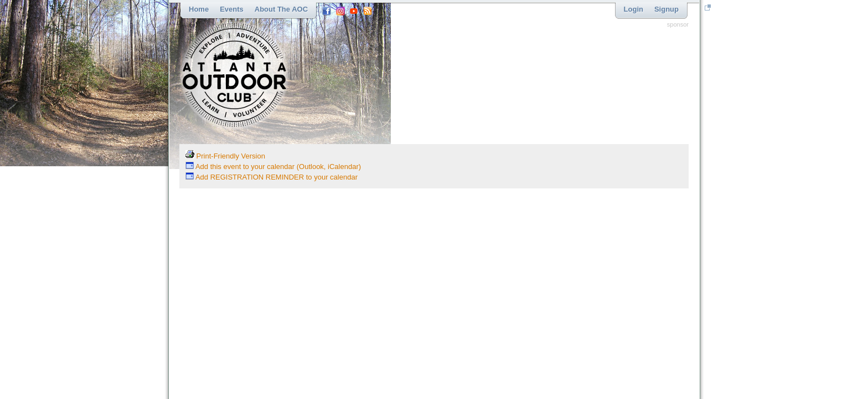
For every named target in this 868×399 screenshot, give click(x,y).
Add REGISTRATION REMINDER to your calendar (272, 177)
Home (199, 9)
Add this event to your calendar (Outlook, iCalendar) (273, 167)
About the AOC (281, 9)
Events (232, 9)
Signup (666, 9)
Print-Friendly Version (225, 156)
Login (634, 9)
